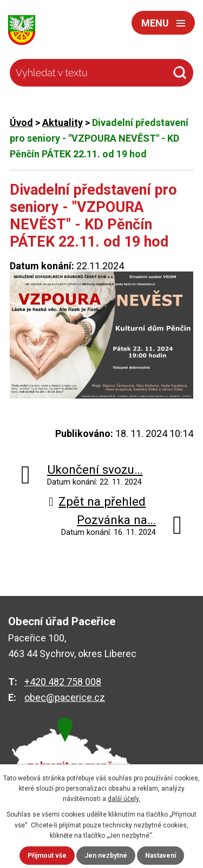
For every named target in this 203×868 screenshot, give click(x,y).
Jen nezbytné (106, 856)
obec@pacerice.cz (65, 697)
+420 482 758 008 (63, 682)
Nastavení (161, 856)
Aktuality (63, 122)
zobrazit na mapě (70, 766)
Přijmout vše (47, 856)
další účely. (124, 799)
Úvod (21, 122)
